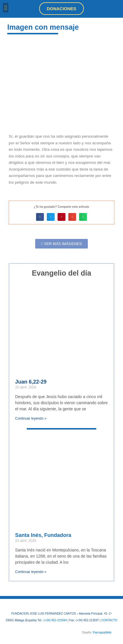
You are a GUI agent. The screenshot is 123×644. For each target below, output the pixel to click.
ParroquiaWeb (102, 633)
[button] (6, 8)
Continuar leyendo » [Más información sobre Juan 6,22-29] (31, 418)
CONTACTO (109, 620)
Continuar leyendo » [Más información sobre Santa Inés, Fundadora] (31, 572)
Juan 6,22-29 (31, 382)
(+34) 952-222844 (55, 620)
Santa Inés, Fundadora (43, 535)
